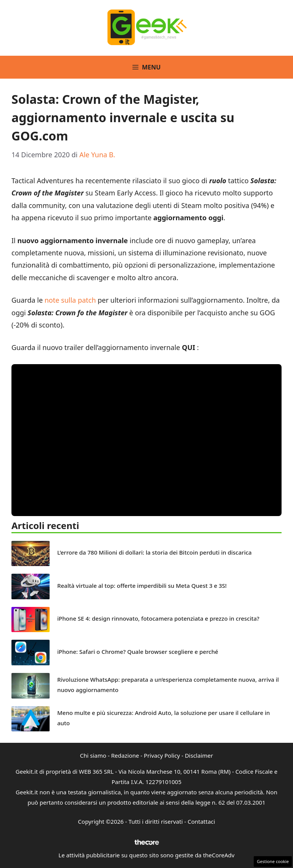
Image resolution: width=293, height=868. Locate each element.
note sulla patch (70, 300)
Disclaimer (199, 755)
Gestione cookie (273, 861)
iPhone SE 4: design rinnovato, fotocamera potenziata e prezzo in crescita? (158, 618)
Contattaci (201, 821)
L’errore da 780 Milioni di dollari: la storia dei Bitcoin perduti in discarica (155, 552)
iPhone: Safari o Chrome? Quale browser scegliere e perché (138, 652)
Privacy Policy (162, 755)
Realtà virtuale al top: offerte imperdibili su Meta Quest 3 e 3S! (142, 586)
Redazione (125, 755)
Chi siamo (93, 755)
